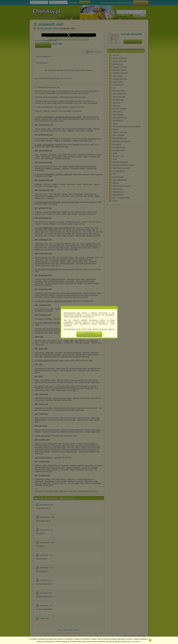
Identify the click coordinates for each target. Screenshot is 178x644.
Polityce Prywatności (133, 642)
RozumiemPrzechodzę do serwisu (89, 334)
